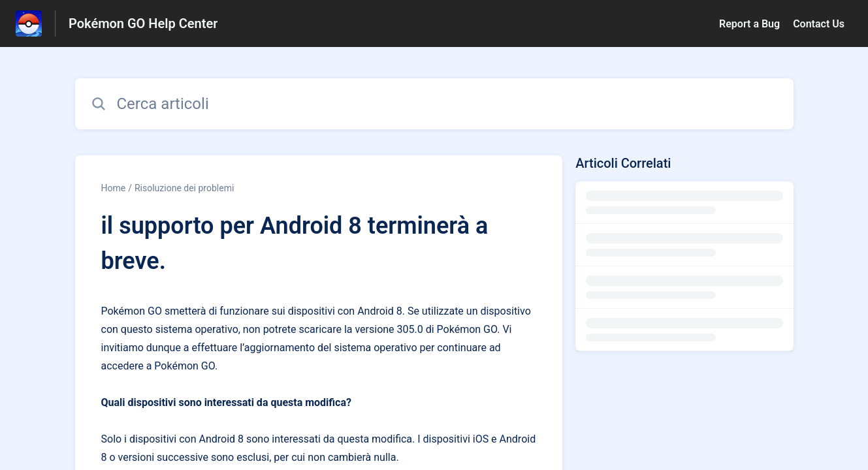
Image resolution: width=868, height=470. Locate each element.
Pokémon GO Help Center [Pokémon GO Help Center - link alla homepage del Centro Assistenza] (143, 23)
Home (114, 188)
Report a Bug (749, 24)
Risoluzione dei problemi (184, 188)
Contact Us (819, 24)
